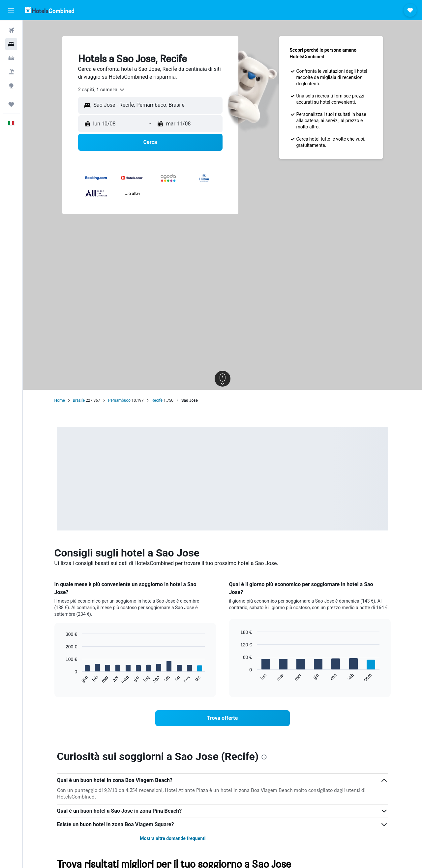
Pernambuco (119, 400)
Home (60, 400)
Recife (157, 400)
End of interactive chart (62, 679)
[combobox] (102, 90)
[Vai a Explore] (11, 86)
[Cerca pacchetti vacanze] (11, 72)
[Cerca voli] (11, 30)
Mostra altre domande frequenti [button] (173, 838)
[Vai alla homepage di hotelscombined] (49, 10)
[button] (11, 10)
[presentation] (264, 757)
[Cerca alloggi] (11, 44)
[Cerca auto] (11, 58)
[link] (223, 718)
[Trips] (11, 104)
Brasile (79, 400)
